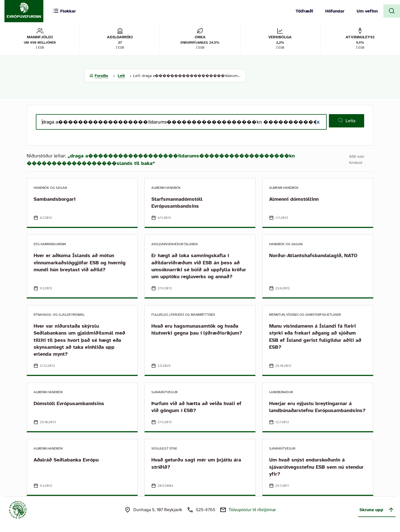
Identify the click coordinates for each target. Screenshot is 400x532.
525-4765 (206, 510)
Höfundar (335, 11)
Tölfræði (304, 11)
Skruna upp (377, 510)
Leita (347, 121)
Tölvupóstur (252, 510)
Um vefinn (367, 11)
